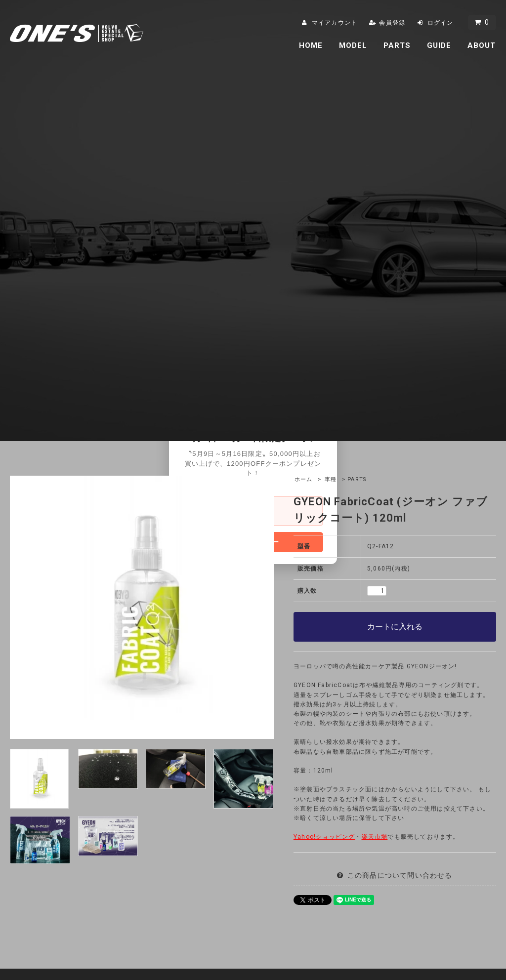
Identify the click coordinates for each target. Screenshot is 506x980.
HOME (311, 45)
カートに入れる (395, 627)
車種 (331, 479)
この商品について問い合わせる (400, 875)
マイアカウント (335, 23)
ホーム (304, 479)
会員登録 (392, 23)
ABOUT (482, 45)
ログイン (441, 23)
